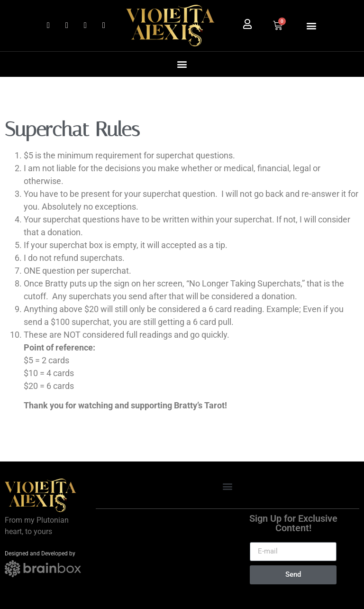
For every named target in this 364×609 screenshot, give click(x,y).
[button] (311, 25)
